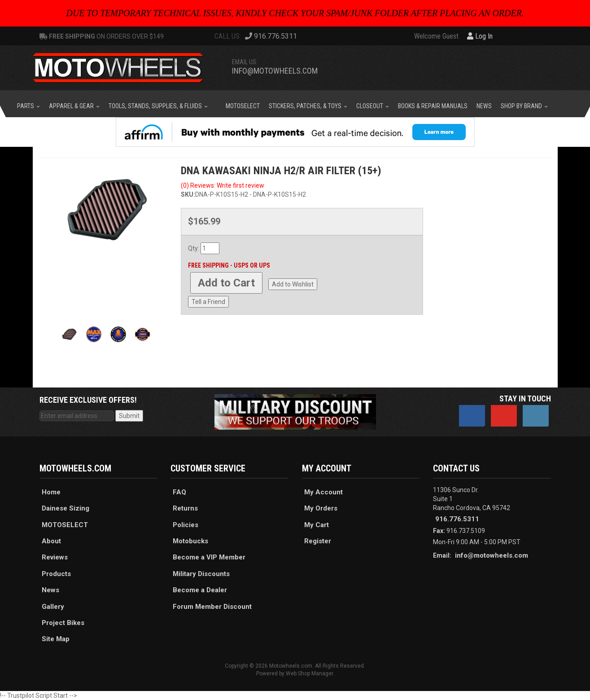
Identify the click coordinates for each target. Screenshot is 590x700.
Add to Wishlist (293, 284)
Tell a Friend (208, 302)
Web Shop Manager (309, 674)
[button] (28, 106)
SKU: (188, 194)
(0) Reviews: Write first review (223, 185)
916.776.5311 (457, 519)
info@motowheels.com (275, 71)
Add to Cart (226, 283)
